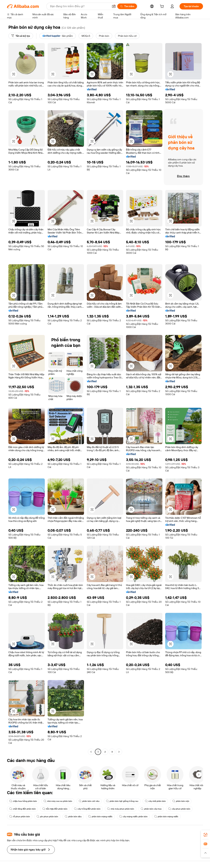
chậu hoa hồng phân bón (23, 801)
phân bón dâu (73, 817)
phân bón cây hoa (151, 809)
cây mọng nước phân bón (133, 817)
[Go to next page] (119, 752)
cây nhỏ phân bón (155, 801)
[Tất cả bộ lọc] (21, 36)
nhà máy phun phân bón (121, 809)
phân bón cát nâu (89, 801)
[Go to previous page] (91, 752)
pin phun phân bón (47, 817)
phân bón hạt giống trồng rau (122, 801)
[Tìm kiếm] (127, 6)
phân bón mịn (181, 801)
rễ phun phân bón (20, 817)
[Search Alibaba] (79, 6)
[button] (114, 6)
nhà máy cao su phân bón (58, 801)
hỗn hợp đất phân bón (55, 809)
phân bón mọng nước (100, 817)
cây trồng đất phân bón (87, 809)
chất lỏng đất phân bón (22, 809)
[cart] (163, 7)
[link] (205, 835)
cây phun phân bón (179, 809)
